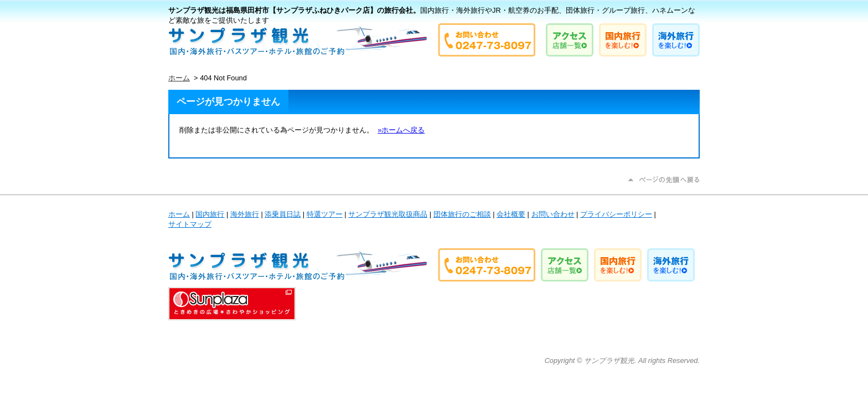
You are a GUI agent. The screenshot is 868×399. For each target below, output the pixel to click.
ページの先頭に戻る (663, 180)
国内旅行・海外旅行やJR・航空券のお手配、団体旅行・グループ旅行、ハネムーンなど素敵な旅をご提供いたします (298, 41)
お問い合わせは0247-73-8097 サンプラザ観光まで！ (487, 40)
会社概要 (511, 214)
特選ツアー (325, 214)
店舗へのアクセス (570, 40)
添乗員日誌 (283, 214)
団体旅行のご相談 (462, 214)
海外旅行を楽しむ (676, 40)
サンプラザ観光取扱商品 (388, 214)
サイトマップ (190, 224)
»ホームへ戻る (401, 130)
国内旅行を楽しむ (623, 40)
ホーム (179, 78)
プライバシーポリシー (616, 214)
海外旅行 (245, 214)
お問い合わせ (553, 214)
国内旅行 (210, 214)
